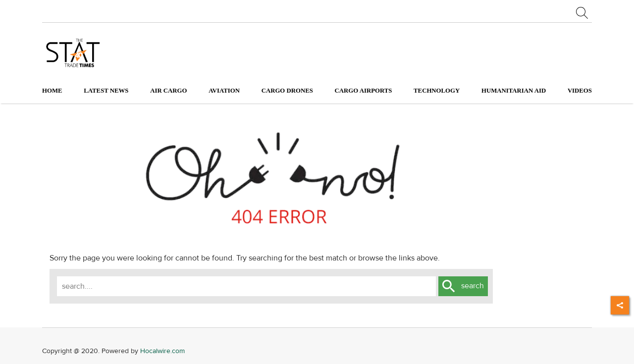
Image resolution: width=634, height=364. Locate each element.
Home (52, 91)
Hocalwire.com (162, 351)
